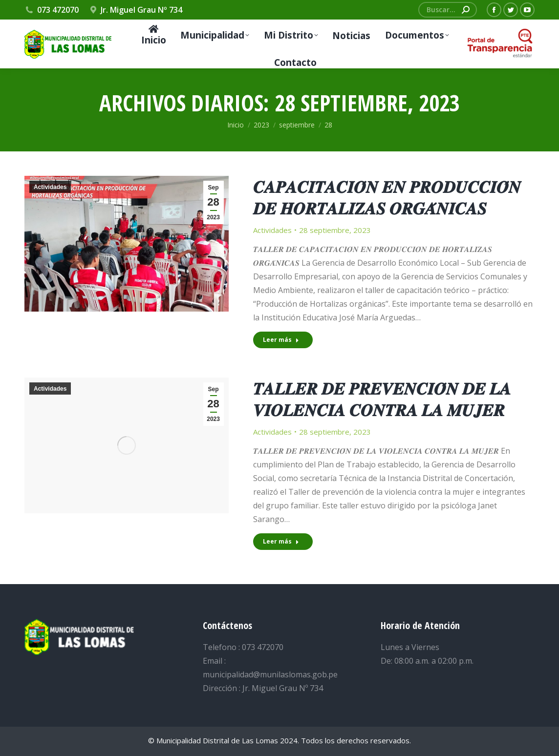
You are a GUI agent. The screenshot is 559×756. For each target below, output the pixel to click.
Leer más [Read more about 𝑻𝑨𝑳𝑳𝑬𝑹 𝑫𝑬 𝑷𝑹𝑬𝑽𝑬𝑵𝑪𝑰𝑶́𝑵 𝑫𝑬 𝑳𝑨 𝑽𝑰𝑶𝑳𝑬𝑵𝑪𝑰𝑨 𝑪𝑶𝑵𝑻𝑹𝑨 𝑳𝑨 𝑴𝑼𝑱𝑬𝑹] (281, 541)
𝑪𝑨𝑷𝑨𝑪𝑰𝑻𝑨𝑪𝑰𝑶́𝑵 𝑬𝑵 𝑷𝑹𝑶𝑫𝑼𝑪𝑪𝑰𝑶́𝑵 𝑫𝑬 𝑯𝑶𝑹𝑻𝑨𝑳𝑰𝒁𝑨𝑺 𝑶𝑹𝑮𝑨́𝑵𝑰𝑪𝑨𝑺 (387, 197)
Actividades (50, 187)
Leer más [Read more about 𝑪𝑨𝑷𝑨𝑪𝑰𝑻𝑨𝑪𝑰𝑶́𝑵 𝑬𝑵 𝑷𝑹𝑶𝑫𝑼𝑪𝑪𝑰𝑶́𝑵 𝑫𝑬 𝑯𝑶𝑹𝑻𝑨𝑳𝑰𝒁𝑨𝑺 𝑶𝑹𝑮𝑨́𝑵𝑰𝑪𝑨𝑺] (281, 340)
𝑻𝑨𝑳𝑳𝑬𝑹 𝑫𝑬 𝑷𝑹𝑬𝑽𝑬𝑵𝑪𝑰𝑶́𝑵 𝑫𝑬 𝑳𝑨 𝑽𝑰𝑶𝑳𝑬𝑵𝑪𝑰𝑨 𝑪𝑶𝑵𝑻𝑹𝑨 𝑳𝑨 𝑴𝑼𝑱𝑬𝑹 (382, 399)
